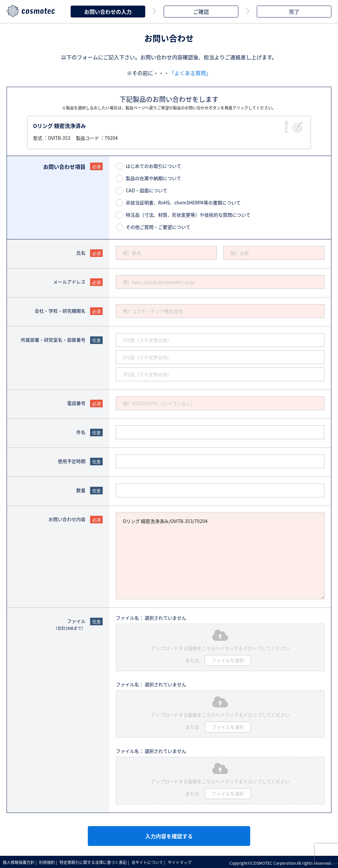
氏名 (81, 252)
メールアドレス (69, 281)
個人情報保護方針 (19, 861)
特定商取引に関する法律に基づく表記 (96, 861)
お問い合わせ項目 (64, 166)
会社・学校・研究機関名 (60, 310)
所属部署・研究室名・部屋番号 (53, 339)
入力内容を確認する (169, 835)
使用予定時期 (72, 460)
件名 (81, 431)
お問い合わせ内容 (67, 518)
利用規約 (49, 861)
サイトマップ (184, 861)
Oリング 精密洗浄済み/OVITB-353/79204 (220, 555)
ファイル (69, 623)
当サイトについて (151, 861)
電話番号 (76, 402)
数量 (81, 489)
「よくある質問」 (190, 72)
